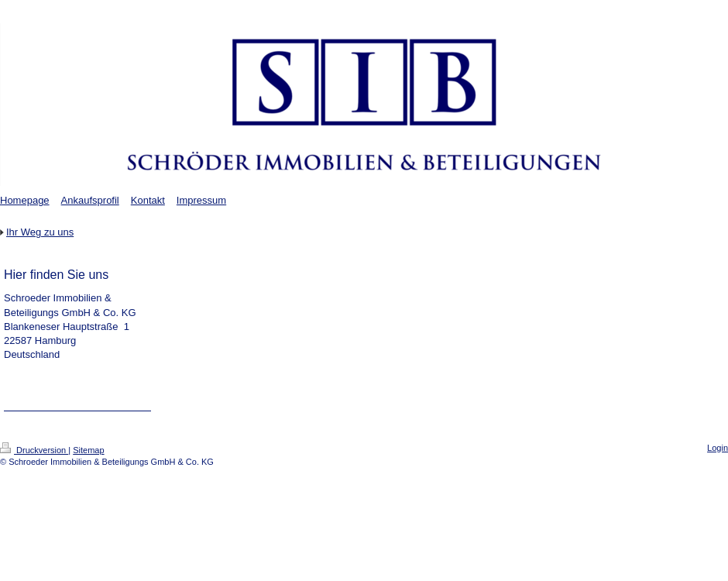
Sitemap (88, 450)
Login (718, 448)
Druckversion (34, 450)
